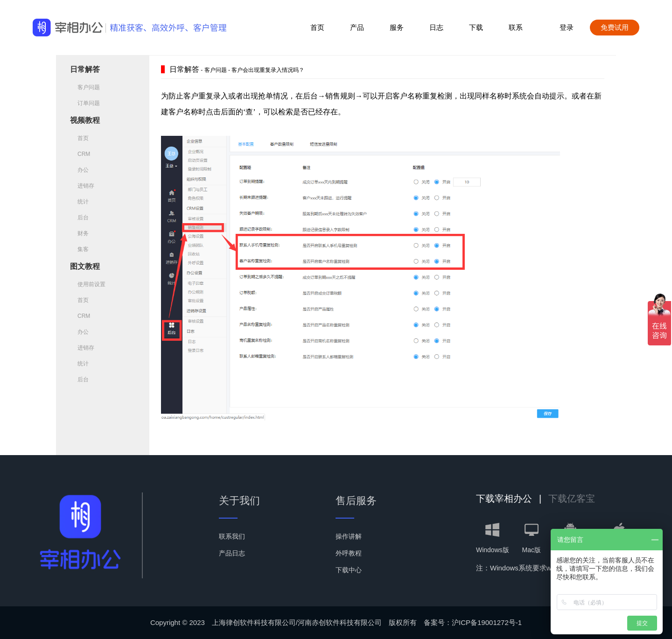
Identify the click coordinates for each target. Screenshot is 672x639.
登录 (567, 27)
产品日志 (232, 553)
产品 (357, 27)
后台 (79, 218)
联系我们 (232, 536)
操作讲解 (349, 536)
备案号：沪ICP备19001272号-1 (473, 622)
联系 (516, 27)
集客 (79, 249)
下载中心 (349, 570)
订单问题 (85, 103)
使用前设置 (88, 284)
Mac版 (531, 538)
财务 (79, 233)
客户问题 (85, 87)
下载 (476, 27)
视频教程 (85, 120)
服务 (397, 27)
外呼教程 (349, 553)
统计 (79, 202)
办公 (79, 170)
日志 (436, 27)
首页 (317, 27)
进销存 (82, 186)
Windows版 (493, 538)
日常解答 (85, 69)
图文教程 (85, 266)
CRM (80, 154)
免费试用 (615, 27)
